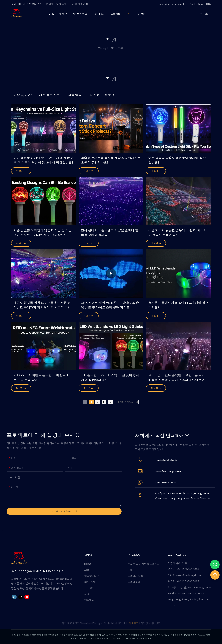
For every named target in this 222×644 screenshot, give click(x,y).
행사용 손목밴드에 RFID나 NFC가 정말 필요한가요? (178, 305)
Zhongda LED (106, 48)
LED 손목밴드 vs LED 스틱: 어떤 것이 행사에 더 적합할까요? (110, 377)
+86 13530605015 (198, 4)
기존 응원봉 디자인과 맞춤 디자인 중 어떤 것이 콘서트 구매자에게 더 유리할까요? (43, 233)
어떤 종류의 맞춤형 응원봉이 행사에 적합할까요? (177, 160)
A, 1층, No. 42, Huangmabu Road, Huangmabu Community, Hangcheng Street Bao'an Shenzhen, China (183, 496)
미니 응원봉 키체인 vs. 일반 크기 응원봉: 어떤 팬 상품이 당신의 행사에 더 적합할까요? (44, 160)
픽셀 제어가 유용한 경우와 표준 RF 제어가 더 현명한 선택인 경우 (177, 233)
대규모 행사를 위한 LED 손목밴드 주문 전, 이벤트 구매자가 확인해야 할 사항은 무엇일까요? (42, 305)
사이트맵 (134, 623)
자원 (121, 48)
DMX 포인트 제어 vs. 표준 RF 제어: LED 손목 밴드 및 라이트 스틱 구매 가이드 (110, 305)
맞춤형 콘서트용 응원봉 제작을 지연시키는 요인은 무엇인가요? (111, 160)
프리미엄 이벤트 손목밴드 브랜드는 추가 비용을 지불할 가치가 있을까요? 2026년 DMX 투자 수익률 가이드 (176, 378)
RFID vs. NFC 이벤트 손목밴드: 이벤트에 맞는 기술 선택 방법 (43, 377)
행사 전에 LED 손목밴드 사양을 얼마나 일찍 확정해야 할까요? (110, 233)
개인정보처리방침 (151, 623)
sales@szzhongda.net (169, 4)
